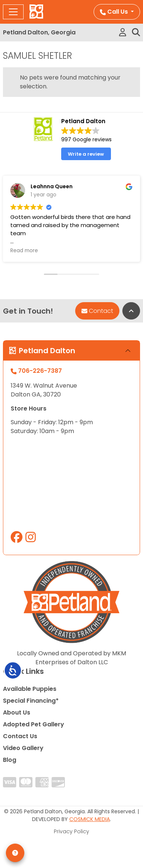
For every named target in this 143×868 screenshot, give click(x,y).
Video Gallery (23, 748)
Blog (10, 760)
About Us (17, 712)
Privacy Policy (71, 831)
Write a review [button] (86, 154)
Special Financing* (31, 701)
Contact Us (20, 736)
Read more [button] (24, 251)
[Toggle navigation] (13, 12)
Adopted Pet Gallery (34, 724)
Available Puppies (30, 689)
